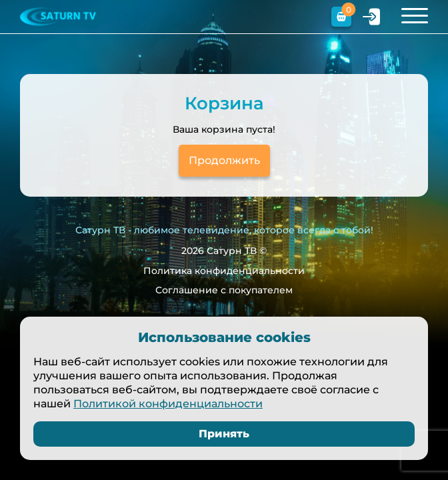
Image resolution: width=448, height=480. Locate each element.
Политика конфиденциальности (224, 271)
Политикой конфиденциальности (168, 404)
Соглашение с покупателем (224, 290)
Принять (224, 434)
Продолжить (224, 160)
